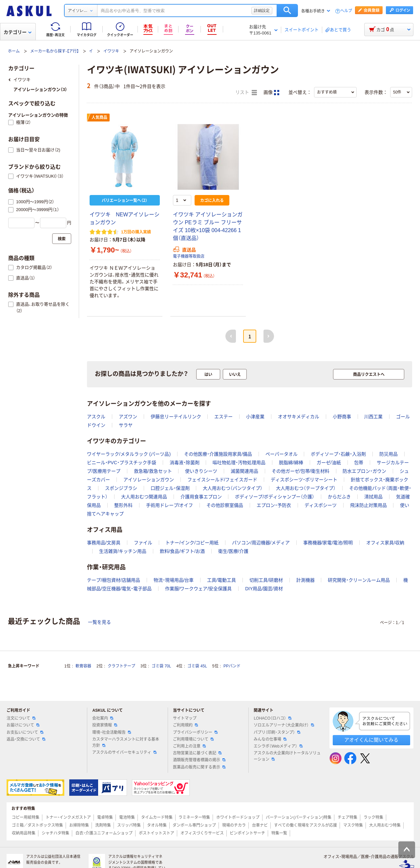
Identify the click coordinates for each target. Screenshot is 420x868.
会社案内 (103, 718)
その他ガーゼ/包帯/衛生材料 (301, 471)
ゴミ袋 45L (197, 666)
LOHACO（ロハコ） (273, 718)
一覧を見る (99, 622)
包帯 (359, 463)
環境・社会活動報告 (112, 732)
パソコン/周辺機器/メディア (261, 543)
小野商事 (342, 417)
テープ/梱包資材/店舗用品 (114, 580)
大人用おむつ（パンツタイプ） (233, 488)
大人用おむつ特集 (385, 825)
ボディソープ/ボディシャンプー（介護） (275, 497)
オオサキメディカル (299, 417)
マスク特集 (353, 825)
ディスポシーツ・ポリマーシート (304, 480)
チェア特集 (347, 817)
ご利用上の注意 (189, 746)
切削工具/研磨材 (266, 580)
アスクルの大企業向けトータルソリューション (287, 756)
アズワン (128, 417)
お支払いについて (25, 732)
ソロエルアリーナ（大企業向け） (284, 725)
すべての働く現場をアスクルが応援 (305, 825)
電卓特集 (105, 817)
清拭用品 (373, 497)
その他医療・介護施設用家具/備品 (218, 454)
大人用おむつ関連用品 (144, 497)
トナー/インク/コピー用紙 (192, 543)
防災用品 (388, 454)
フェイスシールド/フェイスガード (222, 480)
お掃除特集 (79, 825)
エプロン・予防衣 (274, 505)
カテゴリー (18, 32)
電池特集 (127, 817)
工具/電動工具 (221, 580)
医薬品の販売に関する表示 (199, 767)
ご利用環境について (193, 739)
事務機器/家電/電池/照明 (328, 543)
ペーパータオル (282, 454)
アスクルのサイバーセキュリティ (124, 752)
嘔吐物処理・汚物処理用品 (239, 463)
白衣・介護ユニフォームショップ (104, 833)
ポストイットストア (157, 833)
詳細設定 (262, 11)
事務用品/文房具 (104, 543)
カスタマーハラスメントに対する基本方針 (126, 742)
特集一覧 (279, 833)
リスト (246, 93)
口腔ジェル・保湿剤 (170, 488)
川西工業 (373, 417)
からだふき (339, 497)
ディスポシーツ (321, 505)
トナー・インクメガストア (68, 817)
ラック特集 (373, 817)
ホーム (14, 51)
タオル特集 (157, 825)
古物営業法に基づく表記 (197, 753)
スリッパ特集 (129, 825)
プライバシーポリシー (195, 732)
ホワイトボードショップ (238, 817)
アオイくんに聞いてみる (371, 740)
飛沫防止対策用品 (368, 505)
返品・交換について (26, 739)
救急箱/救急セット (153, 471)
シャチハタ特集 (55, 833)
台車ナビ (260, 825)
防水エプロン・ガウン (364, 471)
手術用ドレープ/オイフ (170, 505)
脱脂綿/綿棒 (291, 463)
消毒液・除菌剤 (185, 463)
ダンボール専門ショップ (194, 825)
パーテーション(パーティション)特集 (299, 817)
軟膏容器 (83, 666)
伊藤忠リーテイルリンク (176, 417)
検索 (287, 11)
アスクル (96, 417)
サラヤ (126, 425)
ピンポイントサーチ (247, 833)
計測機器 (305, 580)
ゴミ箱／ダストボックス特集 (37, 825)
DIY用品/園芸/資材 (264, 589)
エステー (223, 417)
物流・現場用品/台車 (174, 580)
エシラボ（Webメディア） (278, 746)
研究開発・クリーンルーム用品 (359, 580)
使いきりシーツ (201, 471)
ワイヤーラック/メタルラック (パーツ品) (129, 454)
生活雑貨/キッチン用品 (123, 551)
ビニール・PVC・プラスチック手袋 (122, 463)
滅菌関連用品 (244, 471)
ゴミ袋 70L (161, 666)
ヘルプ (346, 11)
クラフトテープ (121, 666)
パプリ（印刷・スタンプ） (277, 732)
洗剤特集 (103, 825)
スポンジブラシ (121, 488)
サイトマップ (185, 718)
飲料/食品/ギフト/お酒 (182, 551)
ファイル (143, 543)
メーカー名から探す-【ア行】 (54, 51)
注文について (21, 718)
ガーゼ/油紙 (329, 463)
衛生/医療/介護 (233, 551)
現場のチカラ (234, 825)
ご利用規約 (185, 725)
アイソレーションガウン (149, 480)
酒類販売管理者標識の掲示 (199, 760)
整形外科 (123, 505)
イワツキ (111, 51)
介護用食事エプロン (201, 497)
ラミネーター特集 (194, 817)
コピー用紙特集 (26, 817)
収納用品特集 (24, 833)
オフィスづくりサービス (202, 833)
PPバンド (232, 666)
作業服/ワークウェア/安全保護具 (199, 589)
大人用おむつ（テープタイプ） (306, 488)
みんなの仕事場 (270, 739)
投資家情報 (105, 725)
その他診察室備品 (225, 505)
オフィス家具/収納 (385, 543)
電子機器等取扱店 (189, 256)
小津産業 (255, 417)
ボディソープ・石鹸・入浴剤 (338, 454)
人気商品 (99, 118)
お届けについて (23, 725)
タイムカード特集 (157, 817)
